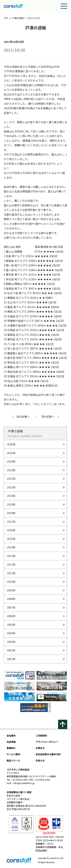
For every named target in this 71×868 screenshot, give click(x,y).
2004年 (11, 633)
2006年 (11, 616)
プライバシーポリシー (47, 742)
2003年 (11, 642)
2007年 (11, 607)
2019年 (11, 504)
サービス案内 (13, 754)
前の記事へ (23, 417)
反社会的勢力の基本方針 (48, 754)
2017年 (11, 522)
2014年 (11, 547)
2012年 (11, 564)
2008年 (11, 599)
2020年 (11, 496)
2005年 (11, 625)
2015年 (11, 539)
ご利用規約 (41, 735)
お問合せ (40, 748)
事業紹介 (11, 748)
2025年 (11, 453)
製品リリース (13, 760)
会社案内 (11, 735)
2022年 (11, 479)
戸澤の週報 (18, 18)
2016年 (11, 530)
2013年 (11, 556)
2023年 (11, 470)
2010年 (11, 582)
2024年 (11, 461)
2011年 (11, 573)
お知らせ (40, 760)
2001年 (11, 659)
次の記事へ (48, 417)
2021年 (11, 487)
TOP (6, 18)
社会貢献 (11, 742)
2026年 (11, 444)
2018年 (11, 513)
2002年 (11, 650)
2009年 (11, 590)
